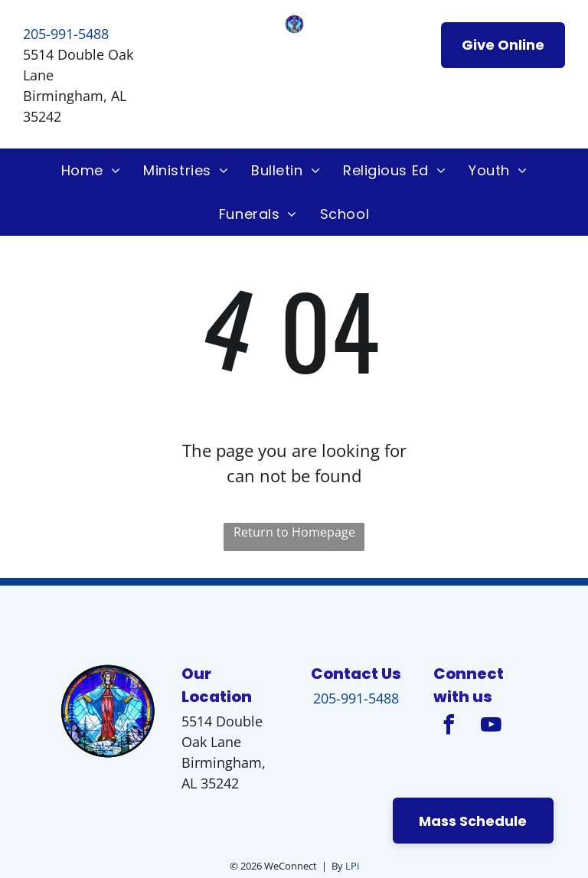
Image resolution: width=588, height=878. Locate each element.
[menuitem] (91, 170)
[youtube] (491, 727)
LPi (352, 866)
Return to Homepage (294, 532)
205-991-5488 (66, 34)
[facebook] (449, 727)
